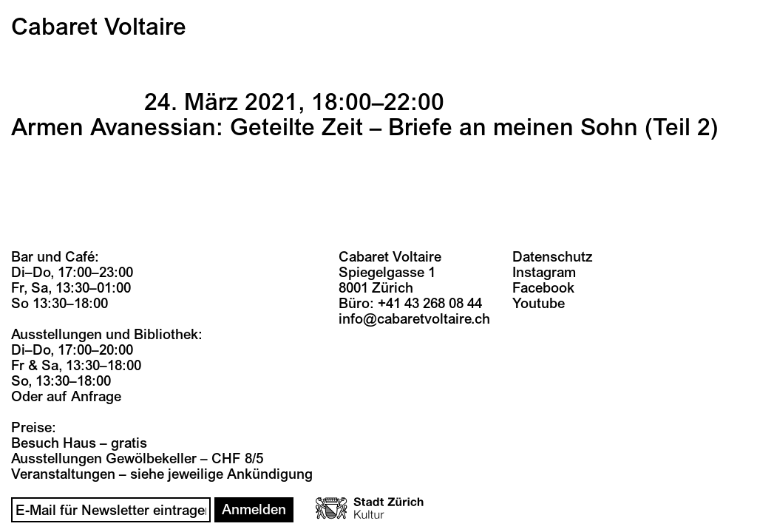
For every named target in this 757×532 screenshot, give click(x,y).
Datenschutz (553, 257)
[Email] (111, 510)
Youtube (539, 304)
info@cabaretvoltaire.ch (414, 319)
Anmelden (254, 510)
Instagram (544, 273)
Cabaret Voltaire (99, 27)
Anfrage (96, 397)
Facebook (543, 288)
